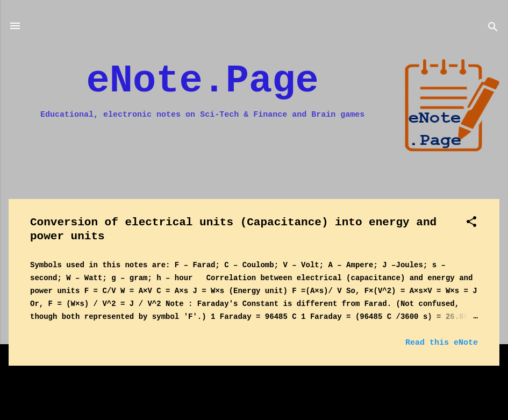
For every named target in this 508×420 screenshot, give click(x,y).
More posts (254, 386)
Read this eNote (442, 343)
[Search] (493, 29)
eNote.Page (203, 81)
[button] (471, 224)
